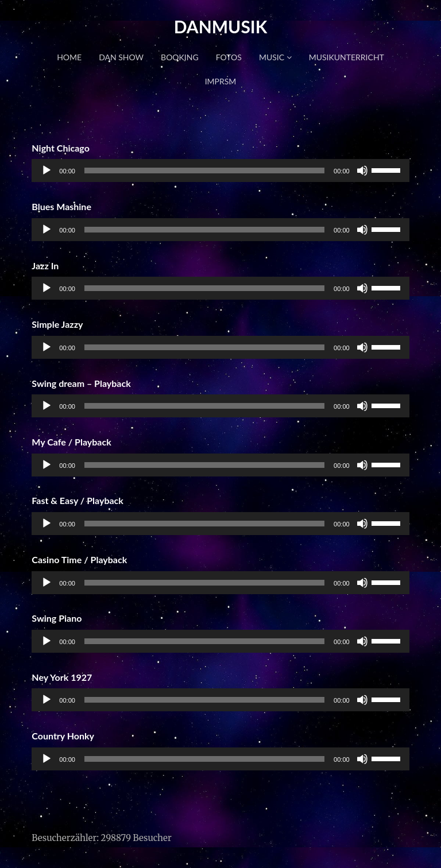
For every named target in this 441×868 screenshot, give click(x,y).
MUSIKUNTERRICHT (347, 57)
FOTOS (229, 57)
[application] (220, 170)
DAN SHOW (121, 57)
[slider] (204, 170)
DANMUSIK (221, 26)
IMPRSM (221, 81)
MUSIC (275, 57)
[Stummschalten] (362, 170)
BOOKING (180, 57)
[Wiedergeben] (47, 170)
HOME (69, 57)
